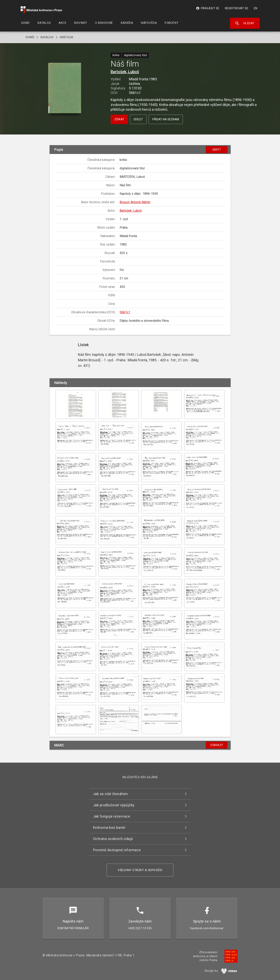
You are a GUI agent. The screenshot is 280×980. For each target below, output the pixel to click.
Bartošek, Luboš (125, 72)
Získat (119, 119)
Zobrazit (217, 745)
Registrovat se (237, 8)
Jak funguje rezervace (112, 816)
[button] (65, 88)
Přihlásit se (208, 8)
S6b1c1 (125, 312)
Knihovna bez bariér (109, 827)
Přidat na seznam (166, 119)
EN (256, 8)
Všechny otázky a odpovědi (140, 870)
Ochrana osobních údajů (113, 839)
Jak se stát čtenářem (110, 794)
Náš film (66, 37)
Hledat (245, 23)
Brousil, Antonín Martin (135, 202)
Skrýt (217, 150)
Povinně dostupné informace (117, 850)
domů (30, 37)
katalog (47, 37)
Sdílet (138, 119)
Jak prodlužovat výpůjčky (114, 805)
